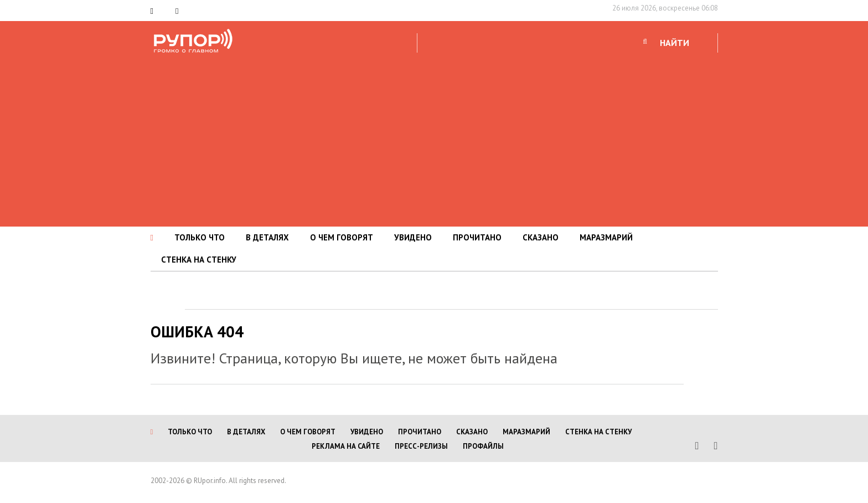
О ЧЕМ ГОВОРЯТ (342, 237)
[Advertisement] (434, 138)
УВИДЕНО (413, 237)
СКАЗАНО (541, 237)
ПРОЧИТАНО (477, 237)
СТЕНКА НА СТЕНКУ (199, 260)
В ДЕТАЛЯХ (267, 237)
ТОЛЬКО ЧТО (200, 237)
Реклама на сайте (346, 446)
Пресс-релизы (421, 446)
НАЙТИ (675, 43)
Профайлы (483, 446)
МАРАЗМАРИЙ (606, 237)
